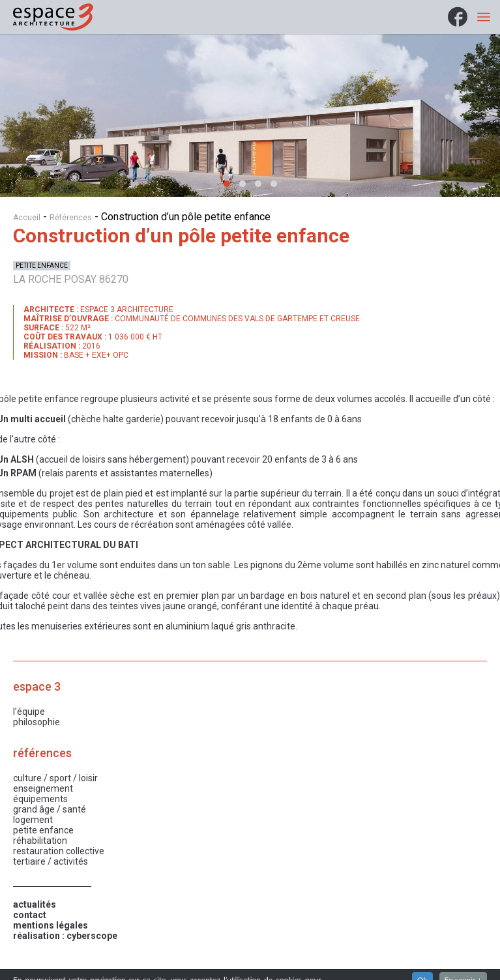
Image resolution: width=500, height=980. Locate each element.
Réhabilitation (40, 841)
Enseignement (43, 788)
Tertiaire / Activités (51, 861)
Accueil (27, 218)
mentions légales (51, 925)
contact (30, 915)
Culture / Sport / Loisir (55, 778)
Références (71, 218)
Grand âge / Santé (50, 809)
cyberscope (92, 936)
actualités (35, 904)
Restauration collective (59, 851)
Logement (33, 820)
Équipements (40, 799)
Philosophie (37, 722)
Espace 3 (37, 687)
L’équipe (29, 712)
